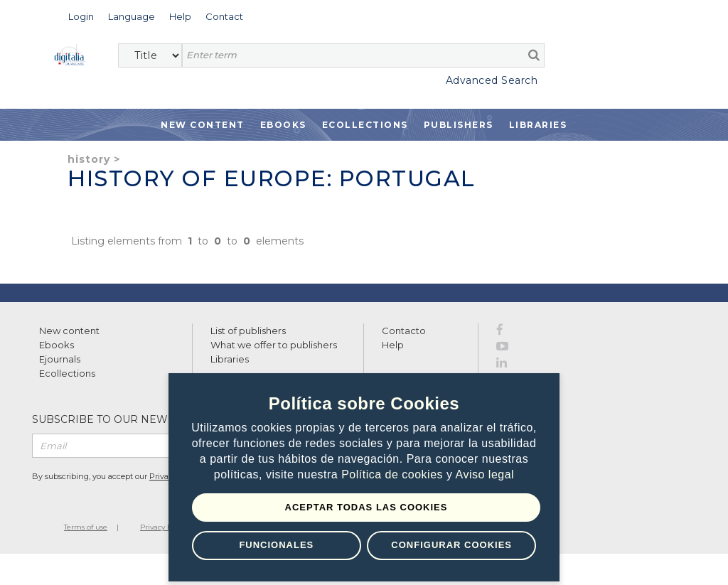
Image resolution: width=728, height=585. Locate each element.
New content (69, 331)
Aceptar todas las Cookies (366, 507)
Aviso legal (485, 474)
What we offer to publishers (274, 345)
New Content (203, 125)
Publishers (459, 125)
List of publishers (248, 331)
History (89, 159)
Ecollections (365, 125)
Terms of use (86, 527)
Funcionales (276, 545)
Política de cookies (394, 474)
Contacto (404, 331)
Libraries (538, 125)
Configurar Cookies (451, 545)
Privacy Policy (164, 527)
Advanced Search (492, 80)
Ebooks (283, 125)
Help (393, 345)
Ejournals (60, 359)
